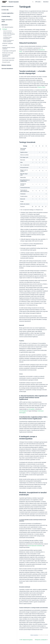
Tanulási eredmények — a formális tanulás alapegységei (9, 33)
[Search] (33, 2)
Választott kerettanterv (8, 31)
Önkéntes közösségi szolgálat (8, 58)
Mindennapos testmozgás (8, 53)
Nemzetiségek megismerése (8, 60)
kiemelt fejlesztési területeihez (35, 546)
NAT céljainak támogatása (8, 27)
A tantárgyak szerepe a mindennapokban (8, 38)
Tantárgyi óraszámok (7, 36)
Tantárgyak (5, 29)
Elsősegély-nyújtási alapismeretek (6, 55)
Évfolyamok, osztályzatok (8, 43)
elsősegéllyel (31, 409)
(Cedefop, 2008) (42, 87)
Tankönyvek (5, 46)
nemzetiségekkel (23, 411)
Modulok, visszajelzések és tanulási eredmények (8, 41)
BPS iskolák (39, 2)
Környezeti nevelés (6, 62)
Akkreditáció (46, 2)
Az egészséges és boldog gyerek (9, 51)
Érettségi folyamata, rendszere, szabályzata (9, 48)
